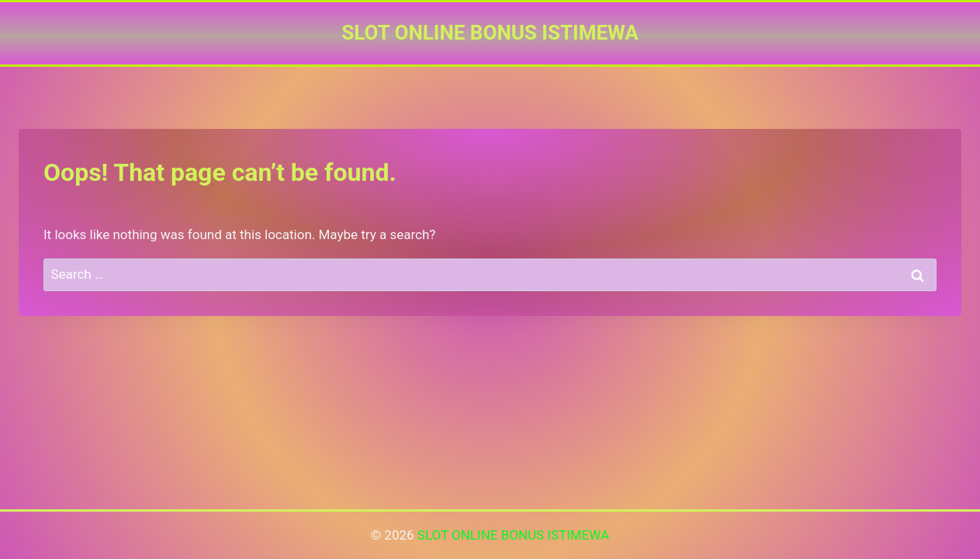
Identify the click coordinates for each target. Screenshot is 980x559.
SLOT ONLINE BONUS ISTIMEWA (513, 535)
